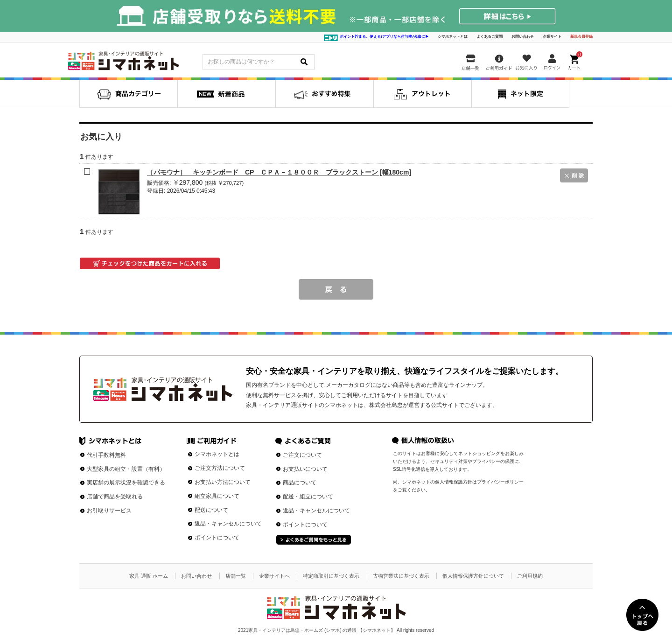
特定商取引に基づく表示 (331, 576)
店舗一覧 (236, 576)
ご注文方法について (220, 468)
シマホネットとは (453, 37)
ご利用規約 (530, 576)
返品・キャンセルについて (228, 524)
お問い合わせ (523, 37)
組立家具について (217, 496)
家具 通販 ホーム (149, 576)
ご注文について (302, 455)
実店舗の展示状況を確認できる (126, 483)
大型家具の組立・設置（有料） (126, 469)
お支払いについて (305, 469)
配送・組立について (308, 497)
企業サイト (552, 37)
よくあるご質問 (490, 37)
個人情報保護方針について (473, 576)
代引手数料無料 (106, 455)
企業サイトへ (274, 576)
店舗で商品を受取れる (115, 497)
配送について (211, 510)
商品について (300, 483)
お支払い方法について (223, 482)
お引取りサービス (109, 511)
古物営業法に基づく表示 (401, 576)
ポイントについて (217, 538)
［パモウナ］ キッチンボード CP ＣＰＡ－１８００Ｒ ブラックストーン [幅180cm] (279, 172)
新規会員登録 (581, 37)
